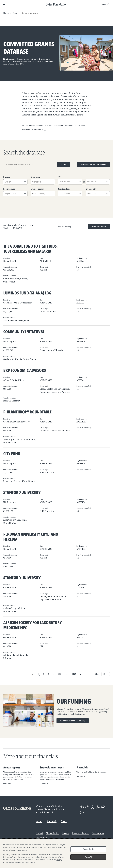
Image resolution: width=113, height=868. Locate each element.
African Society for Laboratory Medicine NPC (32, 625)
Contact (39, 833)
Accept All (88, 857)
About (15, 13)
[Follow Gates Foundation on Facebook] (87, 807)
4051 (67, 674)
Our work (52, 821)
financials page (33, 115)
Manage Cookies (88, 849)
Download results (97, 227)
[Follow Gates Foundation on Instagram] (98, 807)
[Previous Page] (33, 674)
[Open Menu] (4, 4)
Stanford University (22, 492)
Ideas (64, 821)
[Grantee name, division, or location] (29, 164)
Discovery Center (80, 833)
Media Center (52, 833)
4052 (74, 674)
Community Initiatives (24, 331)
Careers (66, 833)
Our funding (74, 701)
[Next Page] (80, 674)
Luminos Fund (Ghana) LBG (27, 293)
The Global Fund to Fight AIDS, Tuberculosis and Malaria (30, 249)
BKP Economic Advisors (24, 370)
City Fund (12, 454)
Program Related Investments (65, 105)
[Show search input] (105, 4)
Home (6, 13)
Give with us (98, 833)
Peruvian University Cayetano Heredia (31, 537)
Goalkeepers (42, 838)
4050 (59, 674)
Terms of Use (31, 863)
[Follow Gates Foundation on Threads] (82, 813)
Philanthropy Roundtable (27, 412)
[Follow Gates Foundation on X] (82, 807)
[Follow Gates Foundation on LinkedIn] (92, 807)
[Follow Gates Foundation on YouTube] (103, 807)
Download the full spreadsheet (93, 164)
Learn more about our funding (73, 721)
